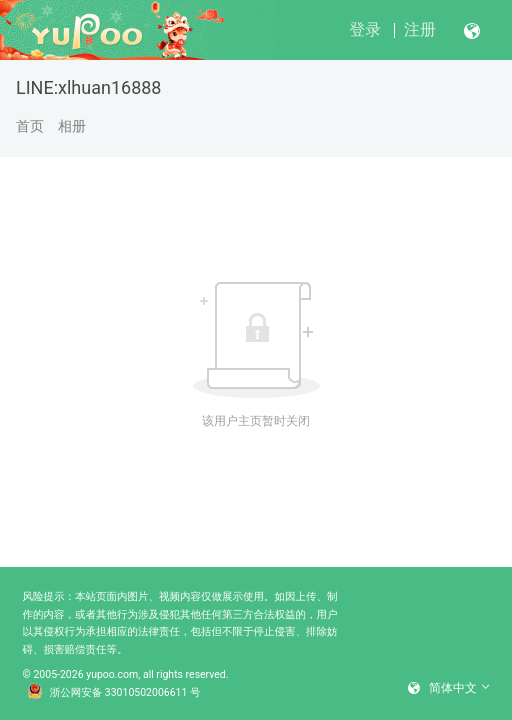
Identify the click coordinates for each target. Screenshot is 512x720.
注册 (420, 29)
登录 (365, 29)
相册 (72, 126)
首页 (30, 126)
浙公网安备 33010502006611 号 (114, 693)
